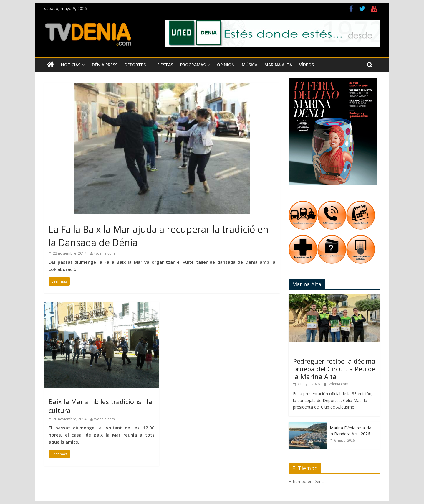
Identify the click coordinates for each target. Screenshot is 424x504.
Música (250, 65)
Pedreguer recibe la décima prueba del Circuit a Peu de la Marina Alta (334, 369)
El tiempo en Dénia (307, 481)
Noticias (71, 65)
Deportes (135, 65)
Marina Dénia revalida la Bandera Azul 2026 (351, 431)
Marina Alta (278, 65)
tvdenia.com (105, 253)
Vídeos (307, 65)
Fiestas (165, 65)
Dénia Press (105, 65)
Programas (193, 65)
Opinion (226, 65)
